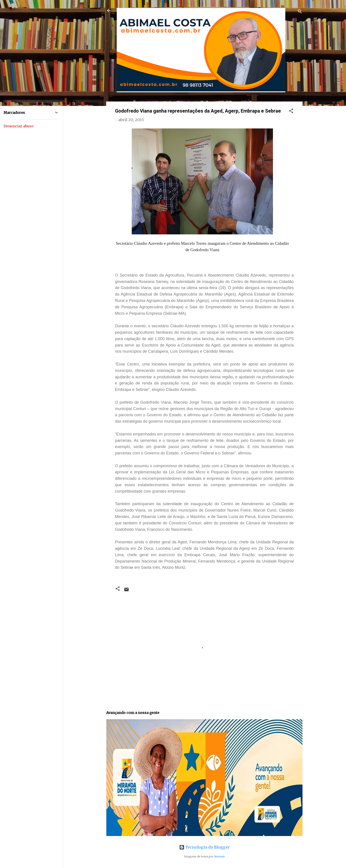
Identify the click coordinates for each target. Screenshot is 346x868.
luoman (219, 856)
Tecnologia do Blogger (204, 847)
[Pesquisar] (300, 12)
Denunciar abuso (19, 126)
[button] (291, 111)
